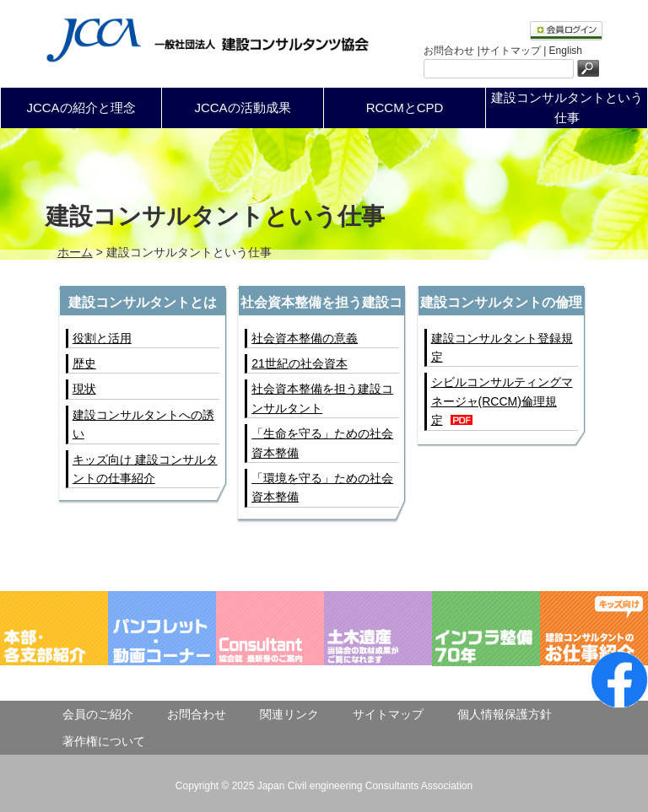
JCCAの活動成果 (242, 108)
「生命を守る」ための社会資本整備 (322, 443)
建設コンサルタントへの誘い (143, 424)
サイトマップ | (515, 51)
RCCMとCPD (405, 108)
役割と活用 (102, 338)
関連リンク (289, 714)
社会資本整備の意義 (305, 338)
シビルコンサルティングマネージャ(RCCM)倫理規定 (502, 401)
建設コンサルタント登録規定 (502, 347)
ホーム (75, 252)
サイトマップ (388, 714)
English (566, 51)
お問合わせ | (451, 51)
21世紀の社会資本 (300, 363)
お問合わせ (197, 714)
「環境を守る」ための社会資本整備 (322, 487)
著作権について (104, 741)
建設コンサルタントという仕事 (567, 108)
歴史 (84, 363)
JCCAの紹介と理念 (81, 108)
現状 (84, 389)
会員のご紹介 (98, 714)
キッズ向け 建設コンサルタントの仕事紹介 (145, 469)
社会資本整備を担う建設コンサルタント (322, 398)
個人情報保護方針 (505, 714)
